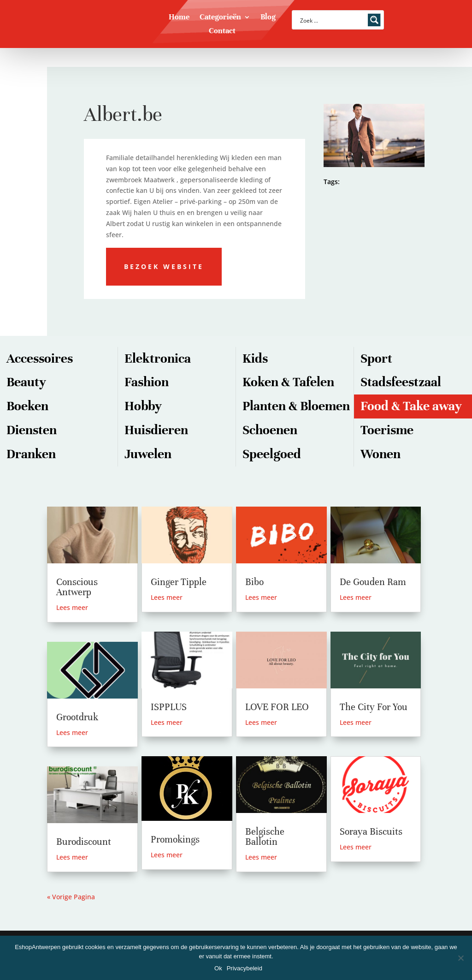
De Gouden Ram (373, 582)
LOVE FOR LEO (277, 707)
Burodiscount (84, 842)
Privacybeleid (245, 968)
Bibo (254, 582)
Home (179, 18)
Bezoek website (164, 266)
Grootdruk (77, 717)
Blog (268, 18)
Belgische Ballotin (265, 837)
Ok (218, 968)
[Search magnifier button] (374, 20)
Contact (222, 32)
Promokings (175, 840)
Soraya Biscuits (371, 832)
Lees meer (72, 607)
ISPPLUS (169, 707)
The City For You (374, 707)
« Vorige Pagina (71, 897)
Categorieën (220, 18)
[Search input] (332, 20)
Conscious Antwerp (77, 587)
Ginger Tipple (179, 582)
